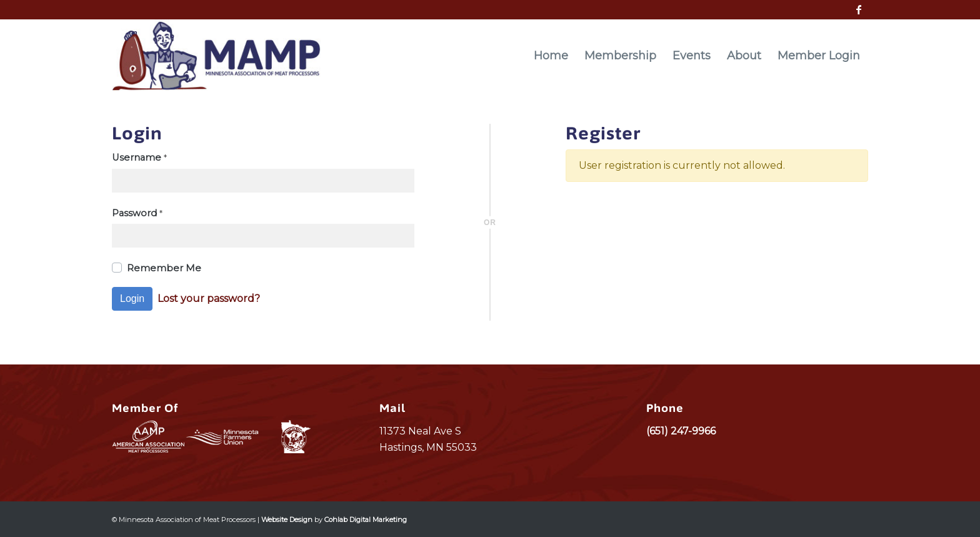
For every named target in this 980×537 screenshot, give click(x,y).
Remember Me (164, 268)
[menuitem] (551, 56)
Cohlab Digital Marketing (366, 519)
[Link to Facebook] (859, 9)
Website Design (287, 519)
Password (137, 213)
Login (132, 299)
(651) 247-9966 (681, 431)
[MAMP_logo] (216, 56)
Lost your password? (209, 299)
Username (139, 158)
